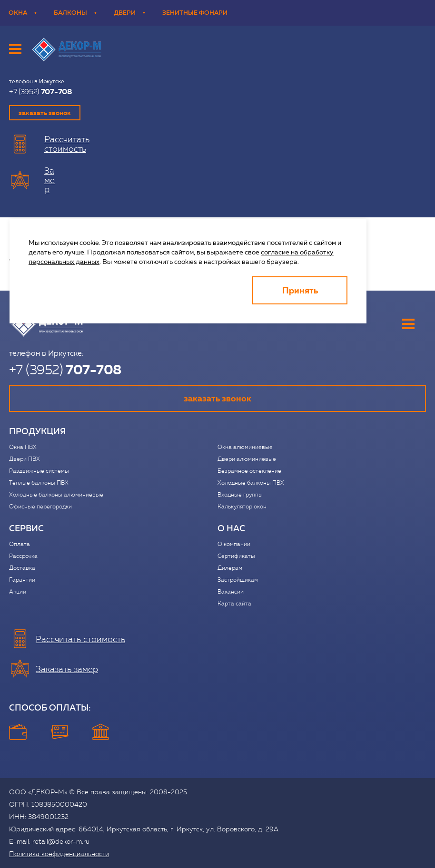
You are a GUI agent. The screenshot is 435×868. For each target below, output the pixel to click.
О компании (234, 544)
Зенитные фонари (195, 13)
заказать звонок (45, 113)
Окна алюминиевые (245, 447)
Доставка (22, 568)
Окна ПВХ (23, 447)
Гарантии (22, 580)
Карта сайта (234, 604)
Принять (300, 290)
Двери (129, 13)
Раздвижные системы (39, 471)
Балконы (75, 13)
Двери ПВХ (25, 459)
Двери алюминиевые (247, 459)
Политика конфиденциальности (59, 854)
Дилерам (230, 568)
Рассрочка (23, 556)
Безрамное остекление (249, 471)
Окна (23, 13)
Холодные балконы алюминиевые (56, 495)
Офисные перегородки (40, 507)
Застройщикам (238, 580)
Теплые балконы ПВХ (39, 483)
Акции (18, 592)
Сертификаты (236, 556)
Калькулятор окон (242, 507)
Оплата (20, 544)
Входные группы (240, 495)
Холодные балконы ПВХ (251, 483)
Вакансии (231, 592)
